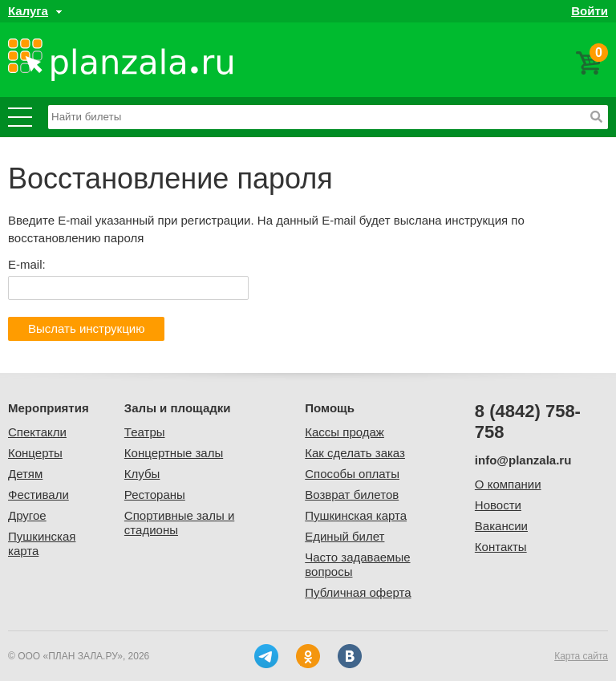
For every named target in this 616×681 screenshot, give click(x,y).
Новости (498, 505)
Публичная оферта (358, 592)
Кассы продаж (344, 432)
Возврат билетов (352, 495)
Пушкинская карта (356, 515)
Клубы (142, 474)
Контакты (501, 547)
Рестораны (155, 495)
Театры (145, 432)
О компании (508, 484)
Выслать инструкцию (86, 328)
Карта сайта (581, 656)
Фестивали (38, 495)
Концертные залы (174, 453)
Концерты (35, 453)
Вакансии (501, 526)
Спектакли (37, 432)
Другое (27, 515)
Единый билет (344, 536)
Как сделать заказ (355, 453)
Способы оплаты (352, 474)
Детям (25, 474)
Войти (590, 11)
